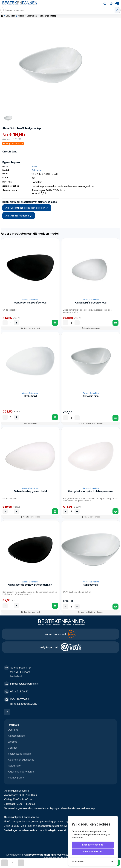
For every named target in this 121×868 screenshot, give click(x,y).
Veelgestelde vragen (19, 754)
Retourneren (15, 766)
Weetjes (12, 742)
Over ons (13, 730)
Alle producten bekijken (27, 208)
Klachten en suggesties (21, 760)
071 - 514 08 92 (19, 691)
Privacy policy (16, 778)
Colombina (32, 16)
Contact (12, 748)
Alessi (21, 16)
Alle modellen (19, 216)
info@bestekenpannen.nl (24, 684)
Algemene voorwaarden (22, 772)
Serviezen (11, 16)
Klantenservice (16, 736)
